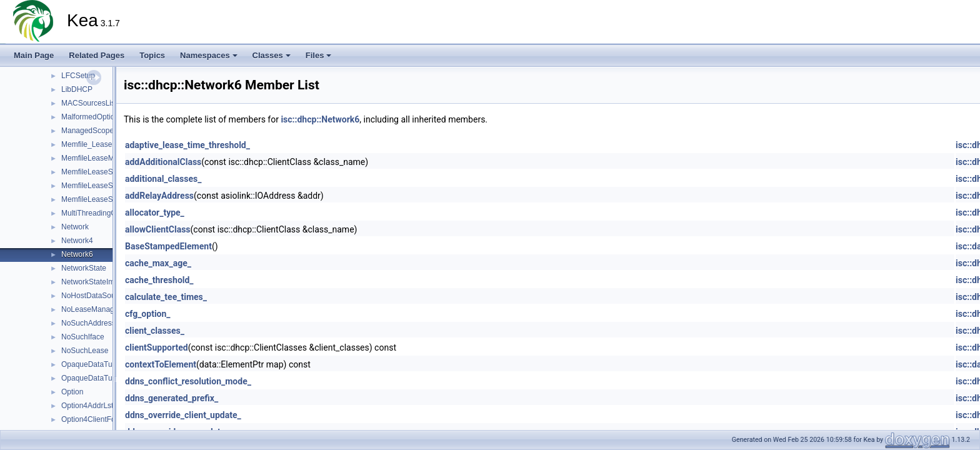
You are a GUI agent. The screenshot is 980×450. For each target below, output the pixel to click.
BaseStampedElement (168, 246)
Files (319, 55)
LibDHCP (77, 89)
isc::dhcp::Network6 (320, 119)
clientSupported (157, 347)
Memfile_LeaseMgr (93, 144)
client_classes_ (155, 331)
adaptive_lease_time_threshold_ (187, 145)
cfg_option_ (148, 314)
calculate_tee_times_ (166, 297)
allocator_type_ (155, 212)
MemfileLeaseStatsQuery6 (105, 199)
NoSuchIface (83, 337)
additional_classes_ (163, 179)
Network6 (77, 254)
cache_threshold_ (159, 280)
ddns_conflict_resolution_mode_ (188, 381)
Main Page (34, 55)
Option (72, 392)
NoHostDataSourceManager (108, 296)
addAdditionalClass (163, 162)
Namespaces (209, 55)
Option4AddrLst (87, 406)
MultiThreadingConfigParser (108, 213)
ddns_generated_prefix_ (172, 398)
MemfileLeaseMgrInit (96, 158)
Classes (272, 55)
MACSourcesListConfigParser (111, 103)
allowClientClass (158, 229)
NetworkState (84, 268)
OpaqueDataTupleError (100, 378)
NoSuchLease (85, 351)
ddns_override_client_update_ (183, 415)
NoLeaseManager (91, 309)
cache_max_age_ (158, 263)
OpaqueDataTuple (92, 364)
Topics (152, 55)
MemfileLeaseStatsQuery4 (105, 186)
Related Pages (97, 55)
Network (75, 227)
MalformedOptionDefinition (106, 117)
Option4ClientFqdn (92, 419)
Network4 (77, 241)
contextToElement (161, 364)
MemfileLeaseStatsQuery (103, 172)
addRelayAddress (159, 196)
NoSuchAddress (88, 323)
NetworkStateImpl (91, 282)
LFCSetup (78, 76)
